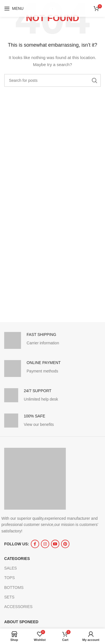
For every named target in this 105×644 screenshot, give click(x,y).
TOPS (10, 578)
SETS (9, 597)
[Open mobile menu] (14, 8)
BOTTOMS (14, 587)
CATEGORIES (17, 559)
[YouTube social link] (55, 544)
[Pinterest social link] (65, 544)
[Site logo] (53, 8)
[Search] (53, 80)
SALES (11, 568)
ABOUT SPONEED (21, 622)
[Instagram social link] (45, 544)
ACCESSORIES (18, 607)
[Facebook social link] (35, 544)
